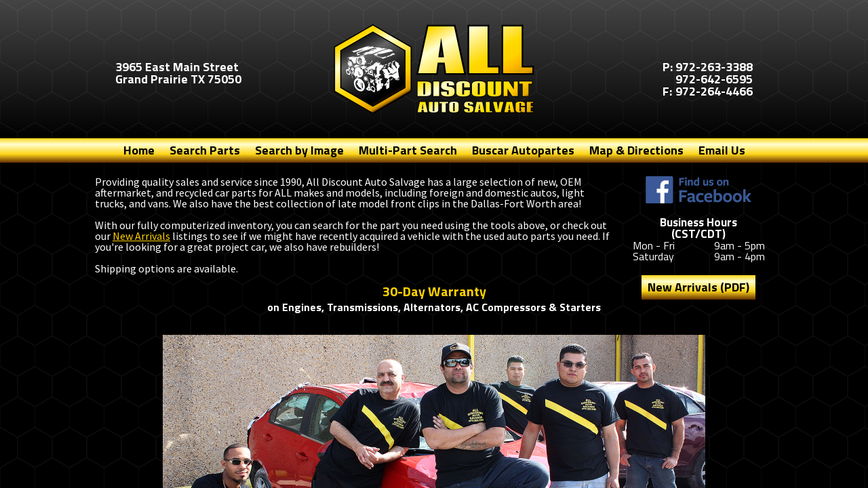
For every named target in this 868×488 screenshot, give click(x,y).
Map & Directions (636, 150)
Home (139, 150)
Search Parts (205, 150)
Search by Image (299, 150)
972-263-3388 (714, 67)
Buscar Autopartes (523, 150)
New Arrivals (141, 236)
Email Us (722, 150)
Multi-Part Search (408, 150)
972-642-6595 (714, 79)
